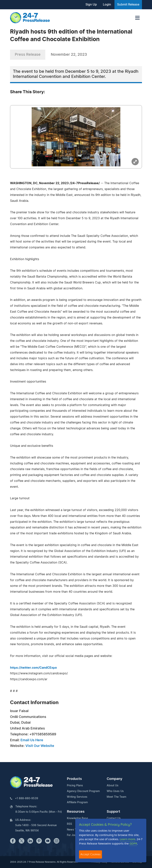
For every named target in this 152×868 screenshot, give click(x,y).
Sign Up (91, 5)
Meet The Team (116, 797)
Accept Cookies (90, 854)
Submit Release (128, 5)
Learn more (128, 839)
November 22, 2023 (69, 55)
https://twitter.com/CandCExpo (33, 668)
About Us (113, 786)
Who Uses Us (115, 791)
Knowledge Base (77, 818)
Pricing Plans (75, 786)
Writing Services (77, 797)
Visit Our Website (40, 746)
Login (107, 5)
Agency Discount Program (83, 791)
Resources (76, 812)
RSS (69, 824)
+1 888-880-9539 (27, 798)
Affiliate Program (77, 802)
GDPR (133, 843)
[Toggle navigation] (137, 18)
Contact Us (114, 818)
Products (74, 779)
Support (113, 812)
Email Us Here (32, 740)
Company (114, 779)
